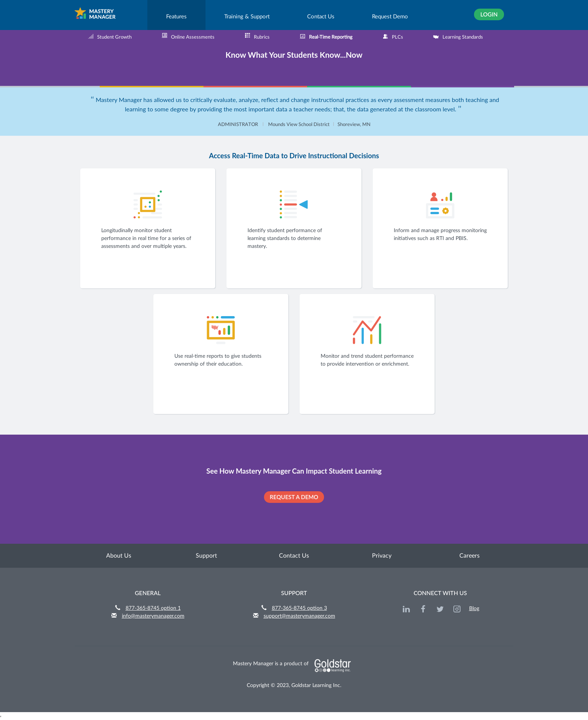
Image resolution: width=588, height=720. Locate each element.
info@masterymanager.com (153, 616)
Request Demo (390, 17)
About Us (119, 556)
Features (176, 17)
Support (206, 556)
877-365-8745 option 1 (153, 608)
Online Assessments (188, 36)
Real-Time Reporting (326, 36)
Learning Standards (458, 36)
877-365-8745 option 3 (299, 608)
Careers (469, 556)
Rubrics (257, 36)
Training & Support (247, 17)
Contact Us (321, 17)
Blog (474, 609)
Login (489, 14)
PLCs (393, 36)
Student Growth (110, 36)
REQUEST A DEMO (294, 497)
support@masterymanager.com (299, 616)
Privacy (382, 556)
